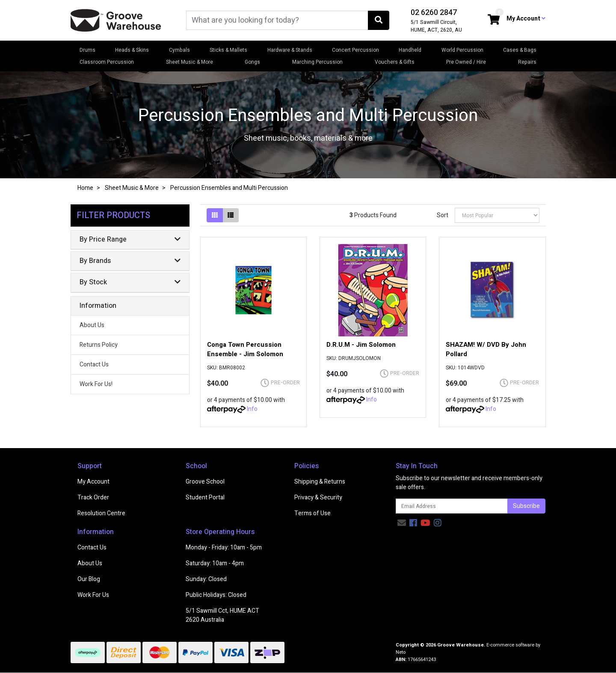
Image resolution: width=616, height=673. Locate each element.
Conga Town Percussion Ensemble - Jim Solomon (245, 349)
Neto (401, 652)
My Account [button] (526, 19)
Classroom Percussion (107, 62)
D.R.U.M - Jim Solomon (361, 345)
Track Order (93, 497)
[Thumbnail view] (215, 215)
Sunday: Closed (206, 579)
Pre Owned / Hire (466, 62)
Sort (443, 215)
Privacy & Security (318, 497)
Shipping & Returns (320, 482)
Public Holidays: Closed (216, 595)
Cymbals (179, 50)
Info (252, 409)
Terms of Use (312, 513)
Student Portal (205, 497)
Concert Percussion (355, 50)
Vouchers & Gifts (395, 62)
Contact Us (94, 365)
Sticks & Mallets (228, 50)
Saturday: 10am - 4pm (215, 563)
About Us (92, 325)
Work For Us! (96, 384)
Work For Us (93, 595)
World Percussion (462, 50)
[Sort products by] (497, 215)
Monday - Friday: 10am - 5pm (224, 548)
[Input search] (277, 20)
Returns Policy (99, 345)
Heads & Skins (132, 50)
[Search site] (379, 20)
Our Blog (89, 579)
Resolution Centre (101, 513)
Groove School (205, 482)
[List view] (231, 215)
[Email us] (402, 523)
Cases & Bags (520, 50)
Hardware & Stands (290, 50)
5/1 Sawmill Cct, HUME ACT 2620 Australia (222, 615)
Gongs (252, 62)
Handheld (410, 50)
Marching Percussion (317, 62)
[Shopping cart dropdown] (494, 20)
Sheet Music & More (190, 62)
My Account (93, 482)
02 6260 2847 (434, 13)
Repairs (527, 62)
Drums (87, 50)
